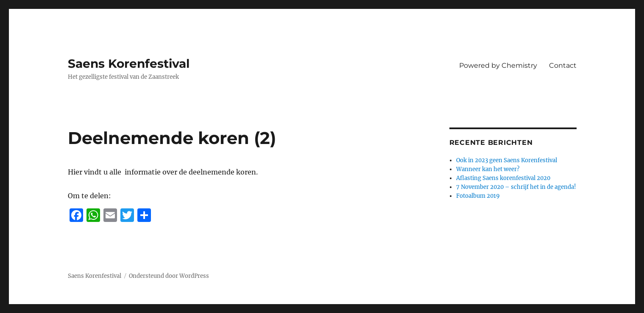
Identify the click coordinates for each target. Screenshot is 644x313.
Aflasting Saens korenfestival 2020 (503, 178)
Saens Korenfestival (129, 64)
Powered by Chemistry (498, 65)
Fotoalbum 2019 (478, 196)
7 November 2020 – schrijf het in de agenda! (516, 187)
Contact (563, 65)
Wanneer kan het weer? (488, 169)
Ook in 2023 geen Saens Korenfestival (507, 160)
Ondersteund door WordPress (169, 276)
